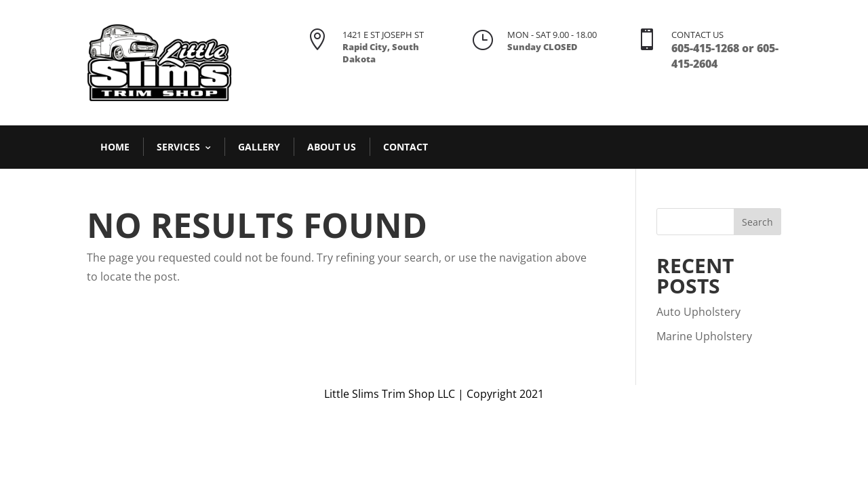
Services (178, 147)
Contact (406, 147)
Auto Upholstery (698, 312)
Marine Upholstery (704, 336)
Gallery (259, 147)
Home (115, 147)
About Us (332, 147)
